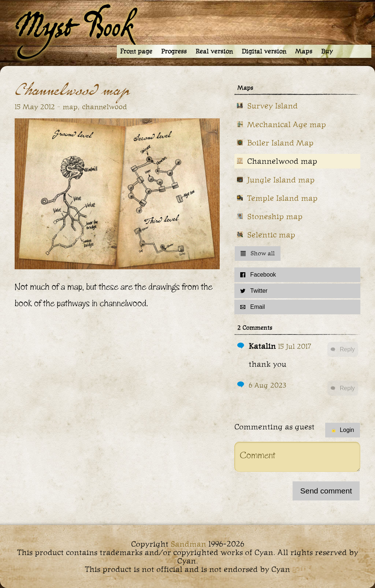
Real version (214, 51)
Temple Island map (282, 198)
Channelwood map (282, 161)
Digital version (264, 51)
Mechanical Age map (287, 124)
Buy (327, 51)
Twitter (254, 291)
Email (253, 307)
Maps (304, 51)
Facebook (258, 275)
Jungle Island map (281, 180)
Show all (258, 253)
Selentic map (271, 235)
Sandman (188, 544)
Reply (343, 349)
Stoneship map (275, 216)
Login (343, 430)
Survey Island (272, 106)
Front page (136, 51)
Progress (174, 51)
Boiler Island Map (280, 143)
